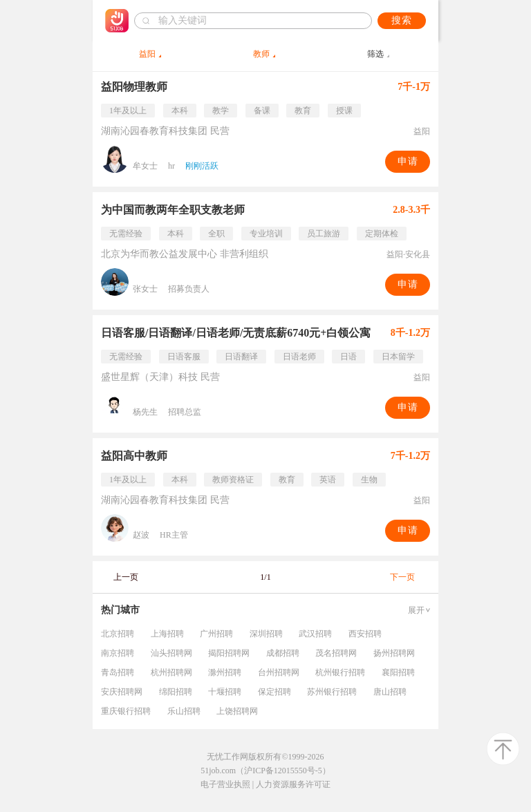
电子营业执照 (225, 784)
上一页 (126, 577)
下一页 (402, 577)
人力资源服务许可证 (293, 784)
